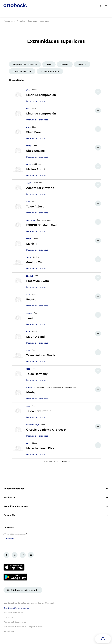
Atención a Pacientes (56, 506)
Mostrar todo (9, 21)
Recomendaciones (56, 489)
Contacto (9, 528)
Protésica (21, 21)
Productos (56, 498)
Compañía (56, 515)
